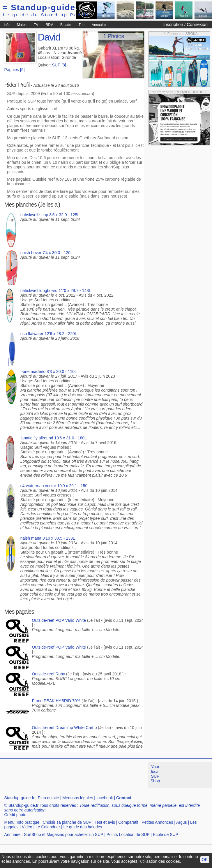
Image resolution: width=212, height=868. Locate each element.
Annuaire (99, 25)
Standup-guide (44, 7)
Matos (22, 25)
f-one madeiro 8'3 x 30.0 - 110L (49, 372)
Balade (66, 25)
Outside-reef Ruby (49, 674)
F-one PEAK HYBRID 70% (56, 701)
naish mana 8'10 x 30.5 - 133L (48, 538)
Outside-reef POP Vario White (59, 620)
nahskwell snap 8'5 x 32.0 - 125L (50, 215)
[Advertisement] (104, 802)
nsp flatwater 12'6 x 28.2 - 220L (49, 334)
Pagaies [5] (15, 70)
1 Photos (114, 36)
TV (36, 25)
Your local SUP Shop (155, 774)
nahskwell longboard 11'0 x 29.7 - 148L (56, 290)
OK (205, 860)
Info (7, 25)
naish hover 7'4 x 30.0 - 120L (47, 253)
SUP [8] (59, 65)
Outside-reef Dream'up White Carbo (65, 728)
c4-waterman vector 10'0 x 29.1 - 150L (55, 486)
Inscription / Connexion (185, 24)
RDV (49, 25)
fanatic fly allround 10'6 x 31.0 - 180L (54, 438)
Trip (82, 25)
